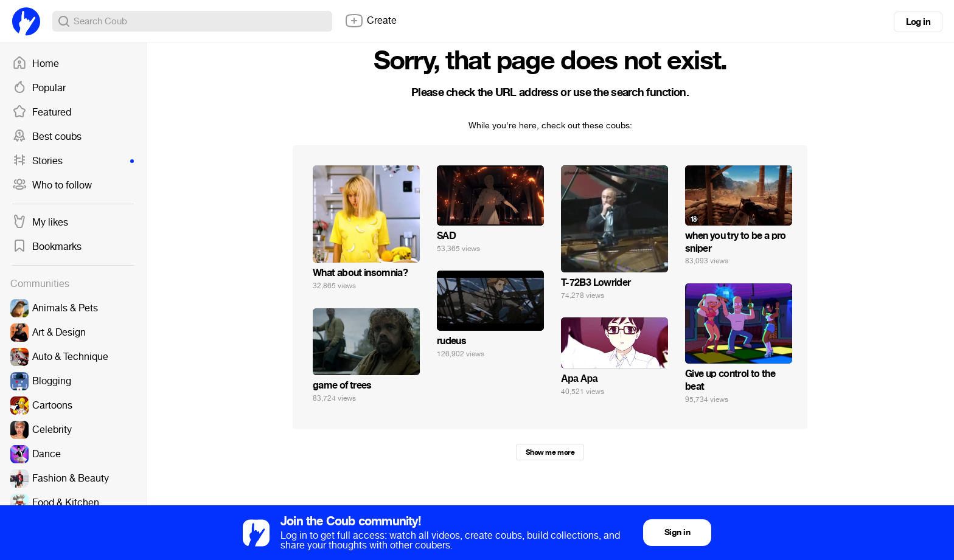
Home (36, 64)
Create (371, 21)
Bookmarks (47, 247)
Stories (73, 161)
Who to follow (52, 185)
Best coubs (47, 137)
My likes (40, 223)
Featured (42, 112)
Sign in (677, 532)
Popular (39, 88)
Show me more (550, 452)
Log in (918, 22)
